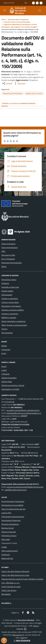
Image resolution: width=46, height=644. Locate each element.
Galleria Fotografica (9, 378)
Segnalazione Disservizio (11, 520)
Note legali (6, 539)
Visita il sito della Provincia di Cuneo (15, 575)
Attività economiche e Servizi (13, 385)
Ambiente (5, 283)
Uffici (3, 251)
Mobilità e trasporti (9, 317)
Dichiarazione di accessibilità (12, 505)
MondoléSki (6, 594)
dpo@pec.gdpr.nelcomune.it (16, 490)
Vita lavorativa (7, 333)
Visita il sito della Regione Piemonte (15, 571)
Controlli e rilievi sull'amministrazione (17, 22)
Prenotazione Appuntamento (13, 517)
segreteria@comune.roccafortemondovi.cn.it (24, 413)
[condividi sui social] (7, 83)
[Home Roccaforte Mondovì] (22, 11)
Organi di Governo (8, 244)
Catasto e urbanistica (10, 299)
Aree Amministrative (9, 247)
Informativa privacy (9, 536)
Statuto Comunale (9, 532)
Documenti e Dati (8, 255)
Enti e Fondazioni (8, 259)
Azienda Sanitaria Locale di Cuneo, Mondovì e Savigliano (23, 579)
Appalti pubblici (7, 291)
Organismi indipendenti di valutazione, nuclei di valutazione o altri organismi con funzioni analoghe (19, 26)
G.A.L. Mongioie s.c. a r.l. (11, 583)
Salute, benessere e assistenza (13, 321)
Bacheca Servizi (8, 528)
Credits (4, 547)
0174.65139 (9, 402)
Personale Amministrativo (12, 263)
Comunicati (6, 350)
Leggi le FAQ (6, 513)
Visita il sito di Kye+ (9, 590)
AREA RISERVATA (22, 641)
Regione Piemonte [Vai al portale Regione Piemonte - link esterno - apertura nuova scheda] (9, 3)
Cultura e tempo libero (10, 302)
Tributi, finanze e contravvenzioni (14, 325)
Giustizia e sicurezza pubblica (13, 310)
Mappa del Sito (7, 558)
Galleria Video (7, 382)
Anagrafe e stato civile (10, 287)
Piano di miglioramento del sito (13, 509)
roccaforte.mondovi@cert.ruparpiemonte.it (23, 410)
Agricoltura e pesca (9, 280)
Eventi (4, 366)
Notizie (4, 346)
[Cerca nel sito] (40, 11)
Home (3, 19)
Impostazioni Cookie (9, 543)
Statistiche (6, 555)
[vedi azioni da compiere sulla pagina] (20, 83)
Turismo (4, 329)
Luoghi (4, 370)
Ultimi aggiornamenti (10, 551)
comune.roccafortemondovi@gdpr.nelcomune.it (25, 487)
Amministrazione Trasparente (18, 19)
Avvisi (4, 353)
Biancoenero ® (18, 635)
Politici (4, 266)
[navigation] (5, 10)
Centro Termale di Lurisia (11, 587)
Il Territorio (5, 374)
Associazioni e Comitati (10, 389)
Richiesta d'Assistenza (10, 524)
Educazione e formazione (11, 306)
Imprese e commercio (10, 314)
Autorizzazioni (7, 295)
